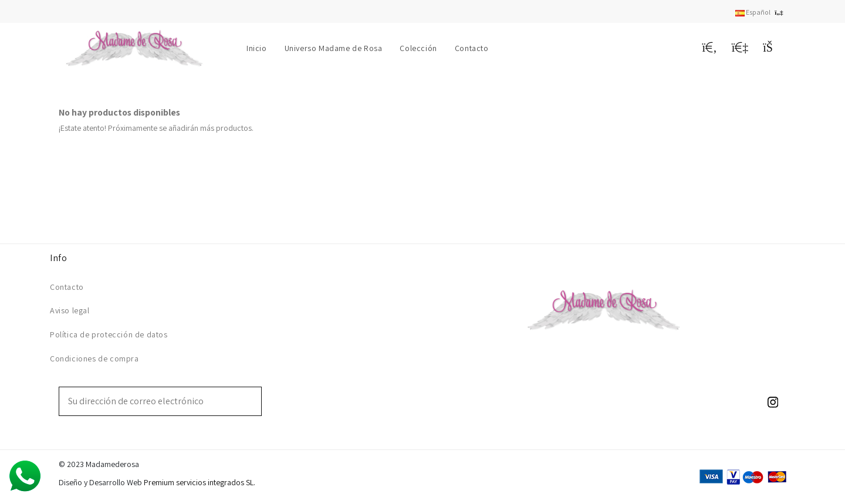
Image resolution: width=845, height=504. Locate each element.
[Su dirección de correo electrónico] (152, 401)
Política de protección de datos (109, 334)
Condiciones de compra (94, 358)
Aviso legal (70, 310)
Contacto (67, 287)
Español (761, 12)
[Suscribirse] (253, 401)
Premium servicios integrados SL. (200, 482)
